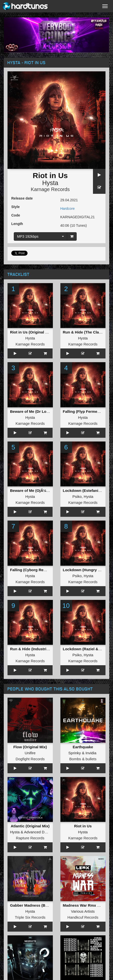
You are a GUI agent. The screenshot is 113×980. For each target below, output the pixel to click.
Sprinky (75, 753)
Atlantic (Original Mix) (30, 826)
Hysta (50, 183)
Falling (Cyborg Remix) (31, 570)
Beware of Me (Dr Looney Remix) (39, 411)
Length (17, 224)
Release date (22, 198)
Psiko (77, 496)
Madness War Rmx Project (86, 905)
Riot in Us (83, 826)
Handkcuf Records (83, 917)
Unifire (30, 753)
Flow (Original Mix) (30, 747)
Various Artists (83, 911)
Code (16, 215)
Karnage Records (50, 189)
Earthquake (83, 747)
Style (15, 207)
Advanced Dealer (38, 832)
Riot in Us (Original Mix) (31, 332)
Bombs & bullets (83, 759)
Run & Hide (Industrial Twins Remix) (42, 649)
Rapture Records (30, 838)
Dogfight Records (30, 759)
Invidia (91, 753)
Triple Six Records (30, 917)
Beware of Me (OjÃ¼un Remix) (37, 490)
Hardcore (68, 209)
